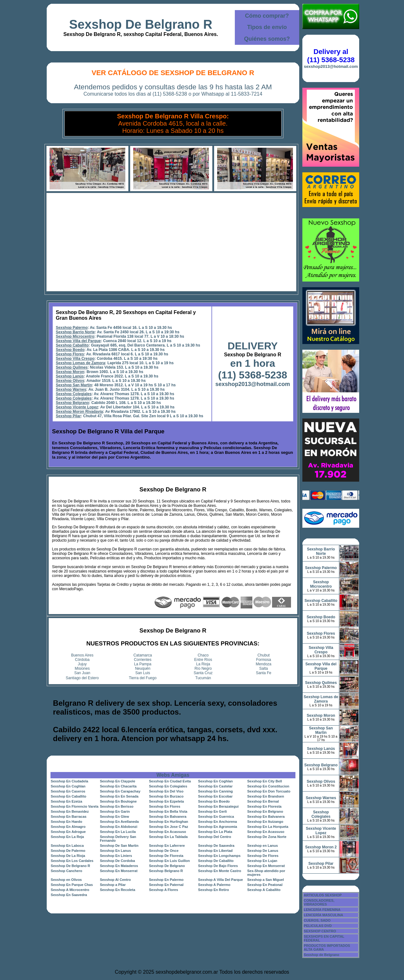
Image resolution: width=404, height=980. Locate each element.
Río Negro (203, 668)
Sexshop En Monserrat (266, 866)
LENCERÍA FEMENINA (322, 910)
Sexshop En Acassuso (168, 832)
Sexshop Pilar (68, 416)
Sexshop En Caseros (68, 791)
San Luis (143, 673)
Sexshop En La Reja (67, 837)
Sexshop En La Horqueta (268, 827)
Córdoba (82, 660)
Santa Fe (264, 673)
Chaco (203, 655)
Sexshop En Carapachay (120, 791)
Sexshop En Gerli (213, 811)
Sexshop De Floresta (166, 856)
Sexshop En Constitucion (268, 786)
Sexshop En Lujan (262, 861)
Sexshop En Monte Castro (220, 871)
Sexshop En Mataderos (119, 866)
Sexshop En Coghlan (216, 781)
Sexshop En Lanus (115, 851)
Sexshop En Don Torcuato (269, 791)
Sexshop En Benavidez (70, 811)
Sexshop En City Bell (264, 781)
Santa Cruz (203, 673)
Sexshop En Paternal (166, 885)
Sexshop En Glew (114, 817)
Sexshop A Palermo (214, 885)
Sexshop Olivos (70, 381)
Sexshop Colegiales (74, 394)
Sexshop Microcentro (75, 336)
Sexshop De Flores (263, 856)
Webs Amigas (173, 775)
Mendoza (263, 664)
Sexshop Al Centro (115, 880)
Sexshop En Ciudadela (70, 781)
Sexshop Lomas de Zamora (80, 363)
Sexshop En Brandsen (266, 796)
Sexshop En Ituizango (265, 822)
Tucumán (203, 678)
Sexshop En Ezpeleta (166, 801)
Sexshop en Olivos (66, 880)
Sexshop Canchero (67, 871)
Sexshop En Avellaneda (119, 822)
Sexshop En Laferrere (167, 846)
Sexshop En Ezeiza (67, 801)
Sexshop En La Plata (215, 832)
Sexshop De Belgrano (167, 866)
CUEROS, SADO (317, 920)
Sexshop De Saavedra (216, 846)
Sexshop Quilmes (72, 367)
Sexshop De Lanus (263, 851)
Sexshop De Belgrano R (141, 24)
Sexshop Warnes (71, 389)
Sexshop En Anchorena (218, 822)
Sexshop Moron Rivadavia (79, 412)
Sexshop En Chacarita (118, 786)
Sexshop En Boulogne (118, 801)
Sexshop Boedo (70, 350)
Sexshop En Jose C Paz (169, 827)
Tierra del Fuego (143, 678)
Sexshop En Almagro (68, 827)
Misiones (82, 668)
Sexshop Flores (70, 354)
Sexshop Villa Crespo (75, 359)
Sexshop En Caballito (68, 796)
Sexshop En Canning (216, 791)
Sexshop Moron (70, 372)
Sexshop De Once (164, 851)
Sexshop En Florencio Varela (75, 806)
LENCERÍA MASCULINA (323, 915)
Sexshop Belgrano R (166, 871)
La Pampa (143, 664)
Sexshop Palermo (72, 328)
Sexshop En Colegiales (168, 786)
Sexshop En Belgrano (265, 811)
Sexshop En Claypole (117, 781)
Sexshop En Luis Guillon (169, 861)
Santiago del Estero (82, 678)
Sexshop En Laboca (67, 846)
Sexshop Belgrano (72, 403)
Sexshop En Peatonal (265, 885)
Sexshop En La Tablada (168, 837)
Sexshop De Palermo (68, 851)
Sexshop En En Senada (119, 796)
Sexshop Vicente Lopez (77, 407)
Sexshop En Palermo (166, 880)
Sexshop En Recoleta (117, 890)
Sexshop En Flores (165, 806)
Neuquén (143, 668)
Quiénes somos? (267, 39)
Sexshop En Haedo (67, 822)
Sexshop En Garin (115, 811)
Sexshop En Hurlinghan (169, 822)
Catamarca (143, 655)
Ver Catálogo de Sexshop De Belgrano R (173, 73)
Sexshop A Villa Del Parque (221, 880)
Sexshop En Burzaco (166, 796)
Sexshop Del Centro (215, 837)
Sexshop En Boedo (214, 801)
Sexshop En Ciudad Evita (170, 781)
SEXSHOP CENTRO (320, 931)
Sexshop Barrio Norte (75, 332)
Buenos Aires (82, 655)
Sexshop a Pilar (113, 885)
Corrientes (143, 660)
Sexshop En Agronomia (218, 827)
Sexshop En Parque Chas (72, 885)
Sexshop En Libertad (215, 851)
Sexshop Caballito (72, 345)
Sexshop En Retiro (214, 890)
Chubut (264, 655)
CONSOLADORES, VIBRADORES (319, 902)
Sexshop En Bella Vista (168, 811)
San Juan (82, 673)
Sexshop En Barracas (69, 817)
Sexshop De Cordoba (117, 861)
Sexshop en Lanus (262, 846)
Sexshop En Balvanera (168, 817)
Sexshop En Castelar (215, 786)
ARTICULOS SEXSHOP (323, 895)
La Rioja (203, 664)
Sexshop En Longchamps (219, 856)
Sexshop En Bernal (263, 801)
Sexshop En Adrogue (68, 832)
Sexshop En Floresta (264, 806)
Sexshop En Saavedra (69, 895)
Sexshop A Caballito (264, 890)
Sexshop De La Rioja (68, 856)
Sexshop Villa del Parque (78, 341)
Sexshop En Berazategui (218, 806)
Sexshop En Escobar (215, 796)
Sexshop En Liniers (116, 856)
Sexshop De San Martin (119, 846)
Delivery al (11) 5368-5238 (331, 56)
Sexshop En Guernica (216, 817)
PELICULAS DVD (318, 926)
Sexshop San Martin (74, 385)
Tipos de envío (267, 27)
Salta (263, 668)
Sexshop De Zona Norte (267, 837)
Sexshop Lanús (70, 376)
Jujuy (82, 664)
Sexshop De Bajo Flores (218, 866)
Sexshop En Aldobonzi (119, 827)
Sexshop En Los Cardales (72, 861)
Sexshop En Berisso (116, 806)
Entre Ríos (203, 660)
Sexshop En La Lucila (118, 832)
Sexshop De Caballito (216, 861)
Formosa (263, 660)
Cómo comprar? (267, 16)
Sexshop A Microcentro (70, 890)
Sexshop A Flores (163, 890)
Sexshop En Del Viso (166, 791)
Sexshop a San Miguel (265, 880)
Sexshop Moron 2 (321, 847)
